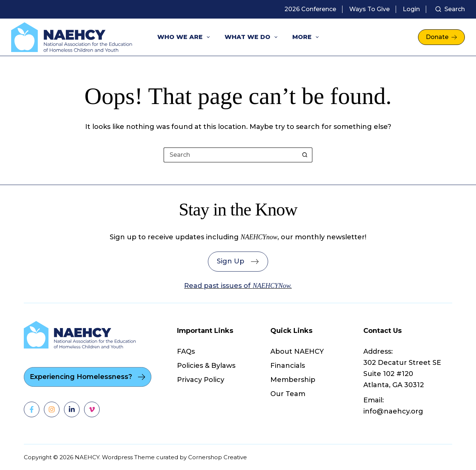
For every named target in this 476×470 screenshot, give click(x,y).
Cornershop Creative (218, 457)
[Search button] (305, 155)
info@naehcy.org (393, 411)
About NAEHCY (297, 351)
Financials (288, 366)
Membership (293, 380)
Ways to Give (369, 9)
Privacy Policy (201, 380)
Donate (441, 37)
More (307, 37)
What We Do (253, 37)
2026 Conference (310, 9)
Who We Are (185, 37)
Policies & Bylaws (206, 366)
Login (411, 9)
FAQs (186, 351)
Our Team (288, 394)
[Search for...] (231, 155)
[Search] (450, 9)
